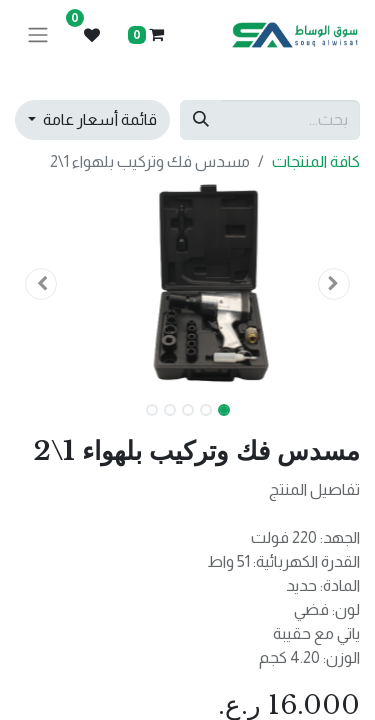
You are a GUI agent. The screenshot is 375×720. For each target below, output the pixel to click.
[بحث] (201, 120)
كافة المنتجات (316, 161)
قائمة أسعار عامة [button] (98, 119)
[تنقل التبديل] (38, 35)
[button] (334, 284)
